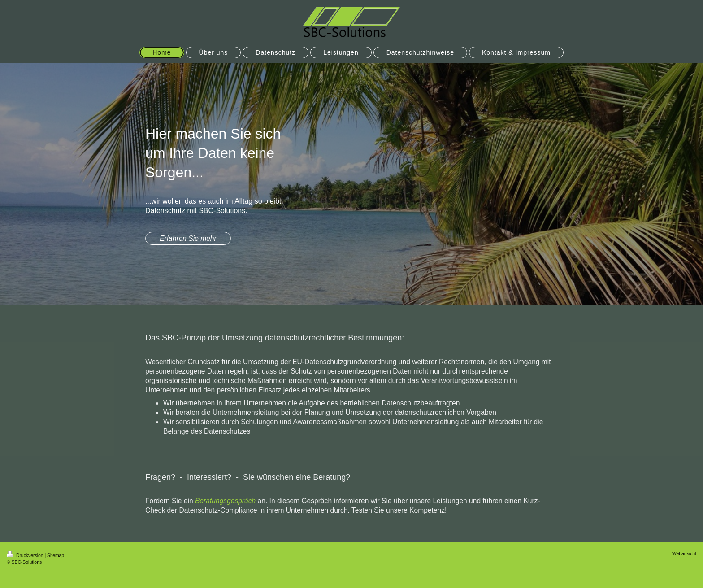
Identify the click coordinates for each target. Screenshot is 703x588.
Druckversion (26, 555)
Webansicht (684, 554)
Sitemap (56, 555)
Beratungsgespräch (225, 501)
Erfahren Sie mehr (188, 238)
